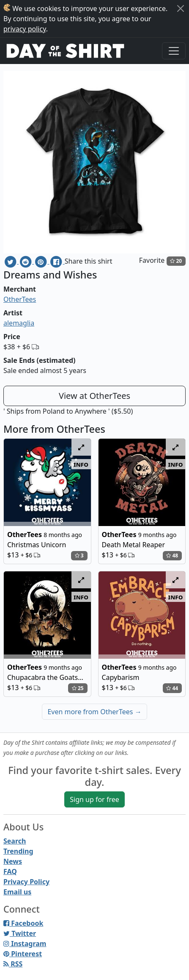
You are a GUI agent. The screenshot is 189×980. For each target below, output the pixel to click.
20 (176, 261)
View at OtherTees (94, 396)
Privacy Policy (26, 882)
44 (172, 688)
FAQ (10, 871)
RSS (13, 964)
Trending (18, 851)
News (13, 861)
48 (172, 555)
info (81, 464)
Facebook (23, 923)
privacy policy (25, 29)
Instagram (25, 944)
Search (15, 841)
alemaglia (19, 323)
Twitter (20, 933)
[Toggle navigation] (174, 51)
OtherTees (20, 299)
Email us (17, 892)
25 (78, 688)
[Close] (181, 8)
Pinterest (23, 954)
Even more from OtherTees (94, 712)
